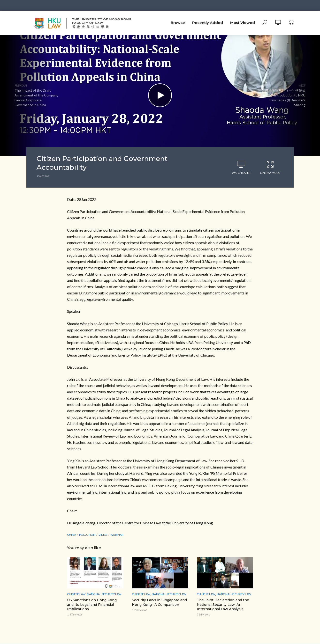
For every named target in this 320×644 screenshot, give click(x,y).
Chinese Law (76, 594)
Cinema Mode (270, 167)
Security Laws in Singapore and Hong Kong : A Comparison (159, 602)
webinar (117, 535)
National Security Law (104, 594)
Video (103, 535)
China (72, 535)
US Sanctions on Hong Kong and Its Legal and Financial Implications (92, 605)
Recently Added (208, 23)
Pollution (87, 535)
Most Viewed (243, 23)
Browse (178, 23)
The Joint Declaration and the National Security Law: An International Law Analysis (223, 605)
